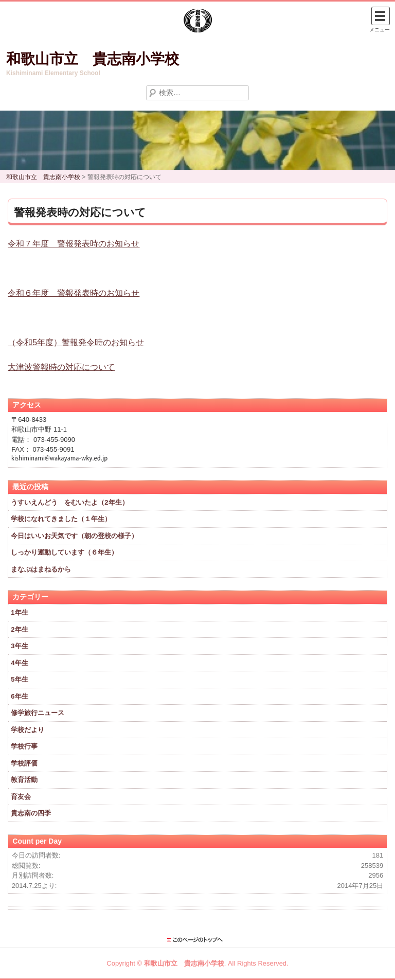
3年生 (19, 646)
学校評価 (24, 763)
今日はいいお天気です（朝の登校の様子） (74, 536)
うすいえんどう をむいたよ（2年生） (69, 502)
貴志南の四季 (31, 813)
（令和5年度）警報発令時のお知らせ (76, 342)
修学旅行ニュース (38, 713)
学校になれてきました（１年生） (61, 519)
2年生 (19, 629)
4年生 (19, 663)
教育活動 (24, 780)
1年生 (19, 612)
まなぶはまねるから (41, 569)
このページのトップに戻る (197, 940)
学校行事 (24, 746)
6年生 (19, 696)
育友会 (21, 797)
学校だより (28, 730)
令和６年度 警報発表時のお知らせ (74, 293)
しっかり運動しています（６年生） (64, 552)
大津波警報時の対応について (61, 367)
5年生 (19, 679)
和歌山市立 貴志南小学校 (93, 59)
